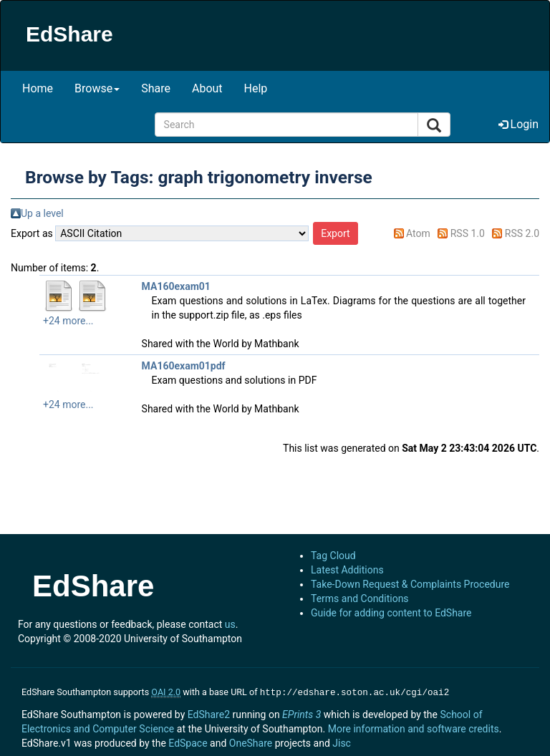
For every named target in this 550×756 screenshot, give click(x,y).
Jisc (342, 742)
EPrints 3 (301, 713)
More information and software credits (414, 727)
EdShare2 (209, 713)
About (207, 88)
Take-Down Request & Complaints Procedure (410, 584)
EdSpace (188, 742)
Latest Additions (347, 570)
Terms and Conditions (360, 598)
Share (156, 88)
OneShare (251, 742)
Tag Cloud (333, 556)
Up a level (42, 213)
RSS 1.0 (468, 233)
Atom (418, 233)
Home (38, 88)
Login (518, 124)
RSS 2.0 (522, 233)
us (230, 624)
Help (256, 88)
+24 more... (68, 321)
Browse (97, 88)
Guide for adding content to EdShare (391, 613)
